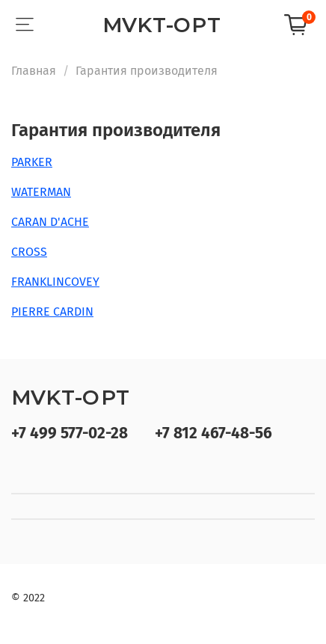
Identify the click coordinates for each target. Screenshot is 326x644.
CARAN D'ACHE (50, 222)
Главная (34, 71)
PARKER (32, 162)
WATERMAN (41, 192)
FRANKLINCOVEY (55, 282)
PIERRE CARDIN (52, 312)
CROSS (29, 252)
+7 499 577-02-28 (70, 433)
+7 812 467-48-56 (213, 433)
